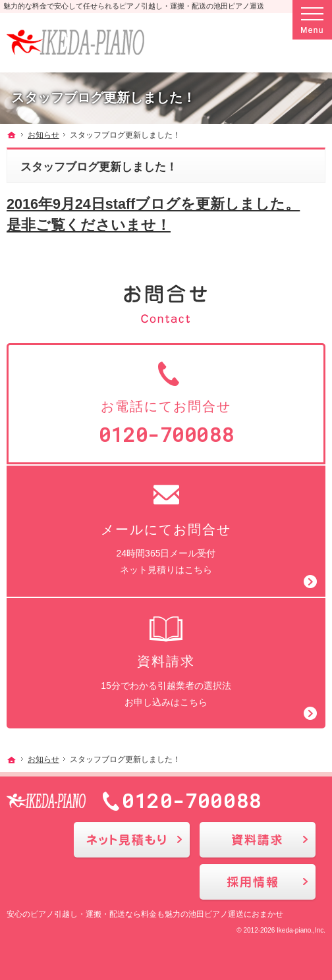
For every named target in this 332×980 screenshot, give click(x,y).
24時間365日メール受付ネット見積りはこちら (166, 528)
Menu (312, 20)
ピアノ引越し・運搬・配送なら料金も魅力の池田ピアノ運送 (137, 914)
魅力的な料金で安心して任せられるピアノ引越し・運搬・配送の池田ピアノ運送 (134, 6)
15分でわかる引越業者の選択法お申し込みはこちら (166, 660)
